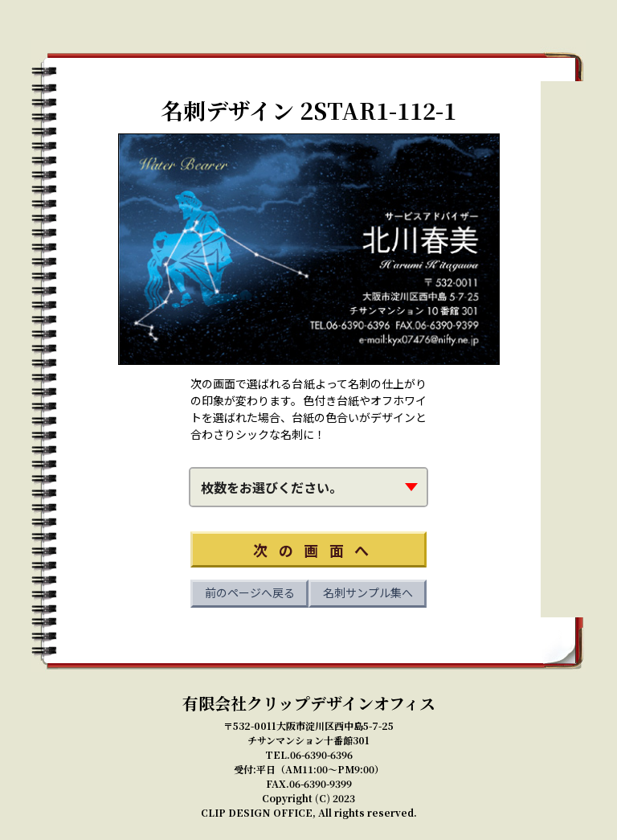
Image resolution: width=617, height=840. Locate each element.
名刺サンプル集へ (368, 592)
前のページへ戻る (250, 592)
